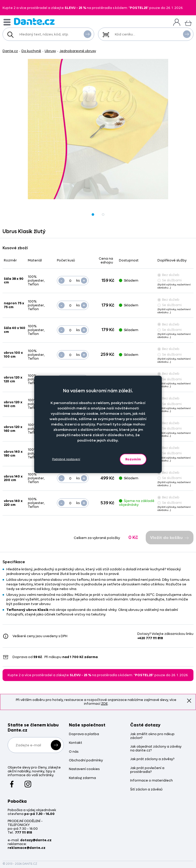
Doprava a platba (84, 734)
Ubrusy (50, 51)
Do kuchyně (31, 51)
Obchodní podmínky (86, 760)
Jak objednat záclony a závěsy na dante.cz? (156, 749)
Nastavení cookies (84, 769)
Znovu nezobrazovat (189, 700)
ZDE (104, 704)
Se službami (170, 280)
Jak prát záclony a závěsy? (152, 759)
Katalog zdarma (82, 778)
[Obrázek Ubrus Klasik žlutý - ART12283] (98, 129)
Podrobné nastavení (66, 459)
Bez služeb (168, 275)
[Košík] (188, 23)
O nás (74, 752)
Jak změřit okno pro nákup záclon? (152, 736)
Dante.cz (10, 51)
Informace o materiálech (151, 781)
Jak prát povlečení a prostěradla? (147, 770)
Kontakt (76, 743)
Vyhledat (88, 34)
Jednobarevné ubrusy (78, 51)
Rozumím (133, 459)
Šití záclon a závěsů (146, 790)
